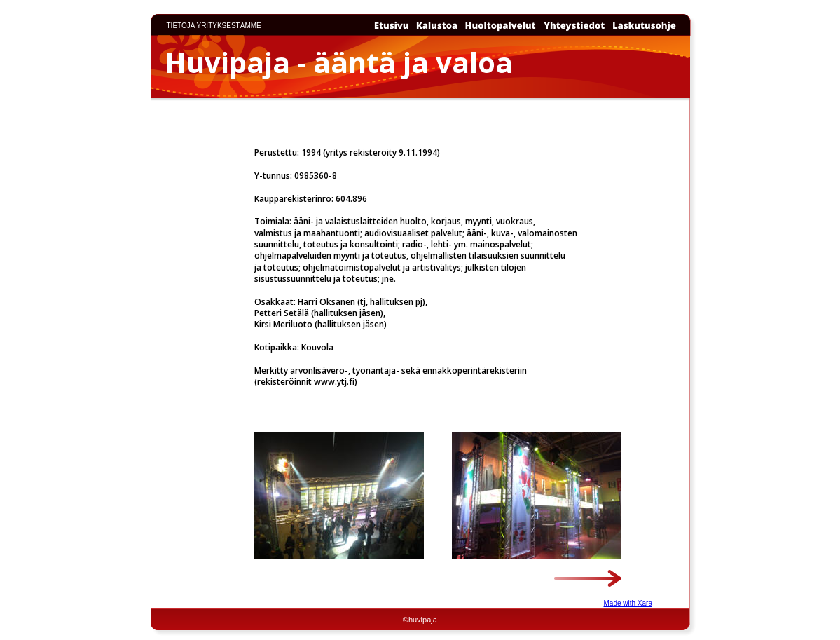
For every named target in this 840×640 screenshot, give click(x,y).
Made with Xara (628, 603)
